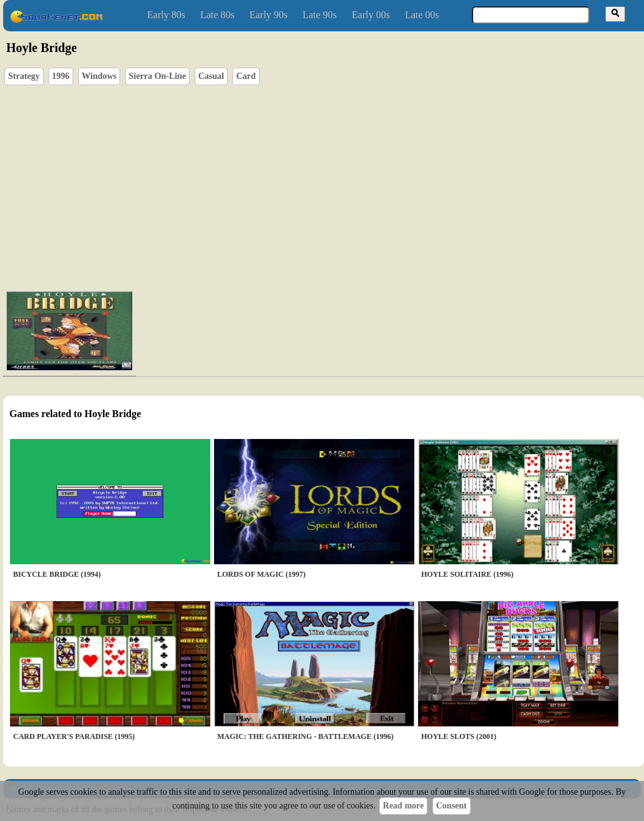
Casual (211, 76)
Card (246, 76)
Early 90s (269, 15)
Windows (100, 76)
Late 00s (422, 15)
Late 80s (217, 15)
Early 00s (371, 15)
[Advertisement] (306, 185)
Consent (452, 806)
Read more (403, 806)
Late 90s (319, 15)
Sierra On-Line (157, 76)
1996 (61, 76)
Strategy (24, 76)
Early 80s (166, 15)
